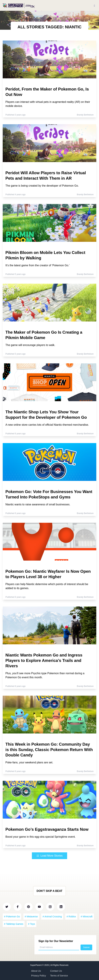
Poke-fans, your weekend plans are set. (29, 762)
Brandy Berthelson (85, 115)
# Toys (32, 924)
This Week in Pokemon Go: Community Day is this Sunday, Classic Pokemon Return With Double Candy (49, 750)
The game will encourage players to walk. (30, 345)
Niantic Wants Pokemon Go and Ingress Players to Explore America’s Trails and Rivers (44, 660)
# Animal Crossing (52, 917)
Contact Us (56, 971)
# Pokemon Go (12, 917)
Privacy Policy (39, 976)
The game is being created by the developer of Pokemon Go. (42, 186)
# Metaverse (31, 917)
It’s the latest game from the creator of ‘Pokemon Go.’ (38, 265)
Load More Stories (50, 856)
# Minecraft (87, 917)
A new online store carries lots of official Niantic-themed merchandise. (47, 425)
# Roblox (71, 917)
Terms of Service (59, 976)
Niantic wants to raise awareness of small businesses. (38, 504)
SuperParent (36, 965)
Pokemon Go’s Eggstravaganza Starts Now (47, 829)
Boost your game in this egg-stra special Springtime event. (41, 837)
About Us (36, 971)
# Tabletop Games (14, 924)
